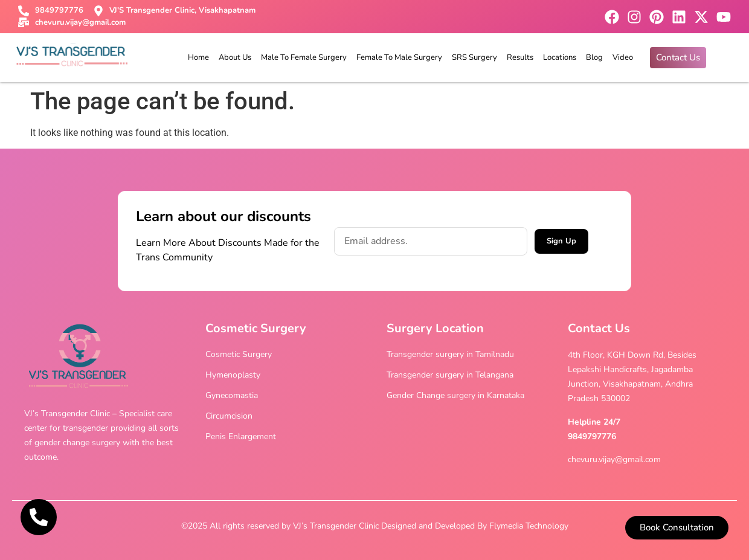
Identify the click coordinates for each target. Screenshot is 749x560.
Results (520, 57)
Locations (560, 57)
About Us (235, 57)
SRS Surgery (474, 57)
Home (198, 57)
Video (623, 57)
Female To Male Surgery (399, 57)
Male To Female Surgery (304, 57)
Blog (594, 57)
